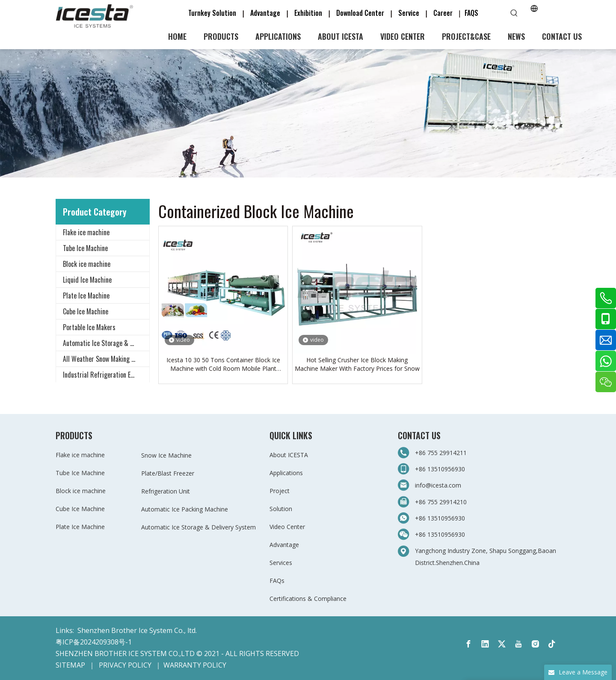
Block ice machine (87, 264)
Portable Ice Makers (89, 327)
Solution (281, 509)
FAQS (471, 13)
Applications (286, 473)
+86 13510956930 (440, 469)
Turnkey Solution (213, 13)
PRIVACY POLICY (125, 665)
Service (411, 13)
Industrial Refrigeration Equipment (106, 375)
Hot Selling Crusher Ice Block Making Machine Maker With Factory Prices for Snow (357, 364)
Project (280, 491)
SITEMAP (70, 665)
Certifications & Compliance (308, 599)
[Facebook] (468, 644)
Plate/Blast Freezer (168, 473)
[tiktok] (552, 644)
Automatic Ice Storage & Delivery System (106, 343)
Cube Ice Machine (86, 311)
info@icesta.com (438, 485)
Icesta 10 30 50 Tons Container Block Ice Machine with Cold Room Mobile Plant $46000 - (223, 364)
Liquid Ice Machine (87, 280)
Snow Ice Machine (166, 455)
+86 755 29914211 (442, 453)
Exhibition (308, 13)
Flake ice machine (86, 232)
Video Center (287, 527)
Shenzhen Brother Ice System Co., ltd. (137, 630)
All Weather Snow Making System (106, 359)
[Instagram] (535, 644)
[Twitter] (502, 644)
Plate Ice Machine (86, 296)
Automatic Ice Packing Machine (185, 509)
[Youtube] (518, 644)
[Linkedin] (485, 644)
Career (443, 13)
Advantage (265, 13)
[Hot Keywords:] (514, 13)
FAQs (277, 581)
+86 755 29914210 (441, 502)
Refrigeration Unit (166, 491)
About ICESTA (289, 455)
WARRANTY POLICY (195, 665)
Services (281, 563)
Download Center (360, 13)
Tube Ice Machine (85, 248)
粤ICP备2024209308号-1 (94, 642)
